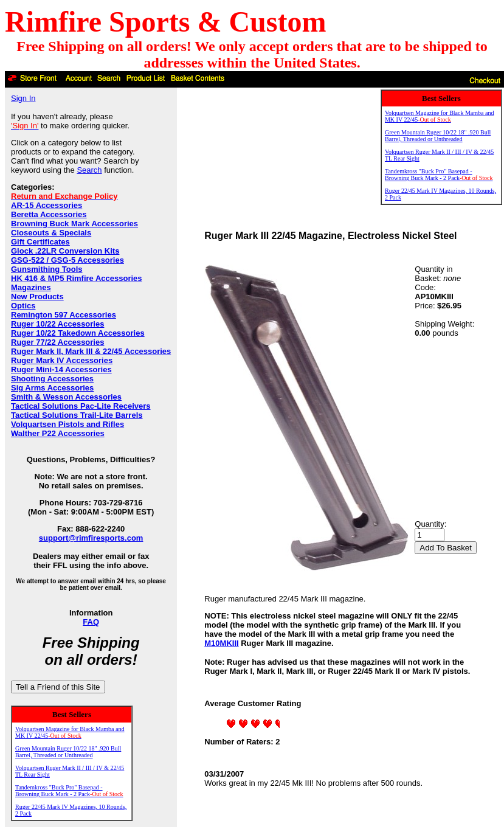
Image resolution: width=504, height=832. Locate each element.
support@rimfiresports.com (91, 538)
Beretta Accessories (49, 214)
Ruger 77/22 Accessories (57, 342)
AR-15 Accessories (47, 205)
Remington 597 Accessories (64, 315)
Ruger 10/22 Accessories (57, 324)
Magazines (31, 287)
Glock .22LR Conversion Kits (65, 251)
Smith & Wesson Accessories (66, 397)
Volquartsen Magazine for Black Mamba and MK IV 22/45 (70, 732)
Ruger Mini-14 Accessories (61, 369)
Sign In (23, 98)
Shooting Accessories (52, 379)
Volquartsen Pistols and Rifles (67, 424)
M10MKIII (221, 643)
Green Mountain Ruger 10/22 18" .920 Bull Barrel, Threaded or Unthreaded (68, 752)
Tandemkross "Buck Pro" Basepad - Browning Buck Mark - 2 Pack (69, 791)
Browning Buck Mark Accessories (74, 224)
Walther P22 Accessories (58, 433)
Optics (23, 306)
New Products (37, 296)
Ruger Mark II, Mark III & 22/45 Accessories (91, 351)
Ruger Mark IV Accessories (62, 360)
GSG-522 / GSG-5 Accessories (67, 260)
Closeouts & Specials (51, 233)
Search (89, 170)
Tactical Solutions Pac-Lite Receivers (81, 406)
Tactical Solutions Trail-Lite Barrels (77, 415)
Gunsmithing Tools (47, 269)
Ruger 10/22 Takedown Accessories (78, 333)
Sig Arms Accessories (52, 388)
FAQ (91, 622)
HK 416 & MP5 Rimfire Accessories (77, 278)
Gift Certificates (40, 242)
